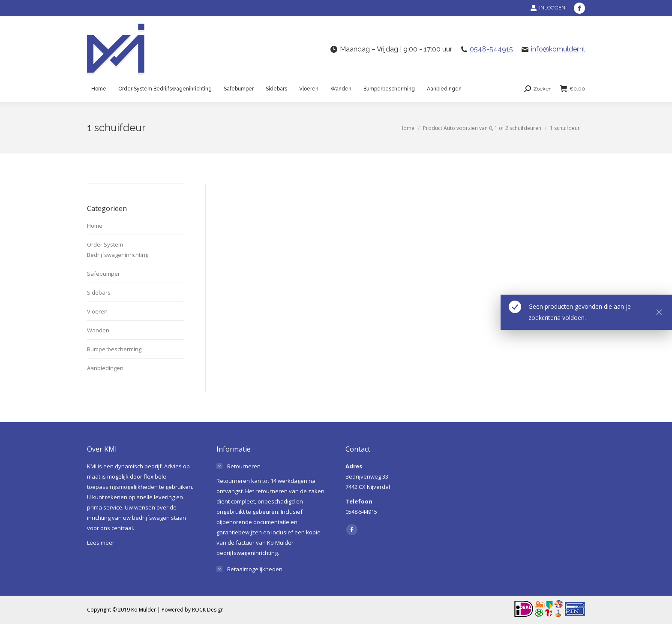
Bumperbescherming (114, 349)
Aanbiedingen (105, 368)
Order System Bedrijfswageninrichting (118, 250)
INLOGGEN (548, 8)
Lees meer (101, 543)
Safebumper (103, 274)
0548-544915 (491, 49)
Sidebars (99, 292)
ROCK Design (208, 610)
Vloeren (97, 311)
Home (95, 226)
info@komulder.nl (558, 49)
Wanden (98, 330)
